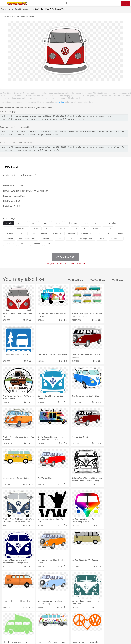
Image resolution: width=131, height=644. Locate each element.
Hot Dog (120, 632)
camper (44, 223)
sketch (22, 233)
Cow (45, 620)
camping (57, 233)
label (60, 239)
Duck (55, 620)
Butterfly (27, 620)
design (120, 233)
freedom (37, 244)
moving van (62, 228)
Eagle (60, 620)
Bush (108, 617)
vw (33, 223)
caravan (9, 239)
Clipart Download (21, 9)
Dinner (88, 632)
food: (5, 632)
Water (103, 617)
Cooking (112, 632)
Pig (116, 620)
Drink (32, 632)
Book (27, 628)
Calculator (122, 628)
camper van (86, 233)
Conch (39, 617)
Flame (55, 617)
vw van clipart (98, 280)
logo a (108, 228)
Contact (106, 639)
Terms (88, 639)
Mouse (111, 620)
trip (33, 233)
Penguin (122, 620)
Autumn (19, 617)
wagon (96, 228)
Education (56, 628)
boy (90, 624)
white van (99, 223)
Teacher (21, 628)
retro (86, 223)
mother (36, 624)
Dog (50, 620)
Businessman (44, 624)
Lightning (75, 617)
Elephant (67, 620)
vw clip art (118, 280)
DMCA (114, 639)
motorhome (46, 239)
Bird (21, 620)
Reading (43, 628)
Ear (58, 624)
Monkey (104, 620)
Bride (23, 624)
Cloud (114, 617)
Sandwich (57, 632)
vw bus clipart (76, 280)
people (44, 233)
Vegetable (73, 632)
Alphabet (114, 628)
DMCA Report (11, 167)
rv (109, 233)
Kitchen (81, 632)
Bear (17, 620)
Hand (118, 624)
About (81, 639)
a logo (48, 228)
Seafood (65, 632)
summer (22, 223)
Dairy (19, 632)
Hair (81, 624)
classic (102, 239)
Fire (50, 617)
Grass (68, 617)
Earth (45, 617)
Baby (18, 624)
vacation (9, 233)
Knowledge (80, 628)
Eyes (63, 624)
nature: (6, 616)
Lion (98, 620)
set (85, 228)
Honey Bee (85, 620)
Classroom (34, 628)
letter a (57, 223)
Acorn (13, 617)
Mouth (101, 624)
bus (75, 228)
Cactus (33, 617)
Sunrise (88, 617)
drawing (113, 223)
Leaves (26, 617)
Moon (82, 617)
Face (107, 624)
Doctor (53, 624)
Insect (93, 620)
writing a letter (86, 239)
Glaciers (62, 617)
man (100, 233)
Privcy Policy (97, 639)
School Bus (66, 628)
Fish (73, 620)
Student (13, 628)
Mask (13, 624)
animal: (6, 620)
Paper (101, 628)
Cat (33, 620)
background (116, 239)
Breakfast (13, 632)
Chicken (39, 620)
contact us (60, 102)
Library (88, 628)
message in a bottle (27, 239)
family (29, 624)
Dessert (26, 632)
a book (24, 244)
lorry (8, 228)
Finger (112, 624)
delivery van (72, 223)
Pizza (94, 632)
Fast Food (39, 632)
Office (107, 628)
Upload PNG (123, 639)
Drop (119, 617)
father (95, 624)
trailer (71, 239)
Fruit (46, 632)
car (48, 244)
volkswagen (21, 228)
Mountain (96, 617)
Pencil (49, 628)
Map (73, 628)
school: (6, 628)
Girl (85, 624)
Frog (78, 620)
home (76, 624)
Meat (51, 632)
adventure (10, 244)
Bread (106, 632)
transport (71, 233)
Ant (12, 620)
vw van (36, 228)
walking (69, 624)
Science (95, 628)
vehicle (9, 223)
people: (6, 624)
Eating (100, 632)
